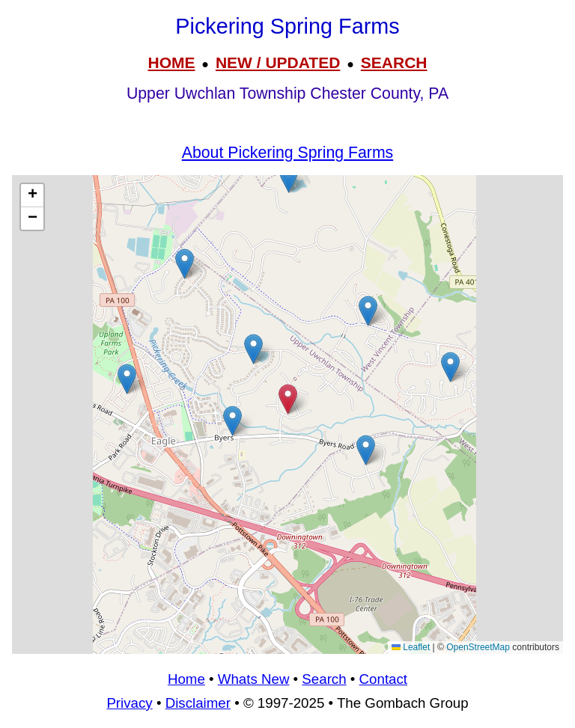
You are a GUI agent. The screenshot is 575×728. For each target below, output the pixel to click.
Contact (383, 679)
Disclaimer (198, 703)
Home (186, 679)
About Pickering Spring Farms (287, 153)
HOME (171, 62)
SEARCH (394, 62)
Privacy (129, 703)
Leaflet (411, 647)
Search (324, 679)
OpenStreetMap (478, 647)
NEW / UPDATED (278, 62)
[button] (289, 178)
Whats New (254, 679)
